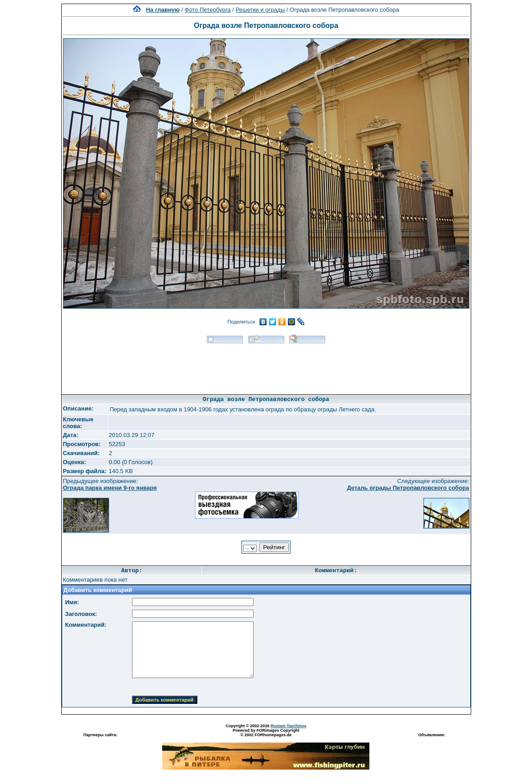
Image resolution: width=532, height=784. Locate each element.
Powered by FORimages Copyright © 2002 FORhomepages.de (266, 733)
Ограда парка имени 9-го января (110, 488)
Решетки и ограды (260, 10)
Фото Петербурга (208, 10)
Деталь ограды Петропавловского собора (408, 488)
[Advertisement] (266, 366)
